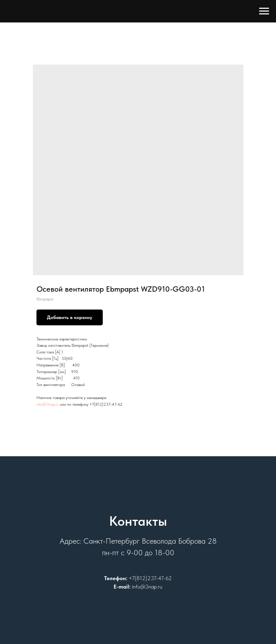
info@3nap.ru (48, 404)
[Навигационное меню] (264, 11)
